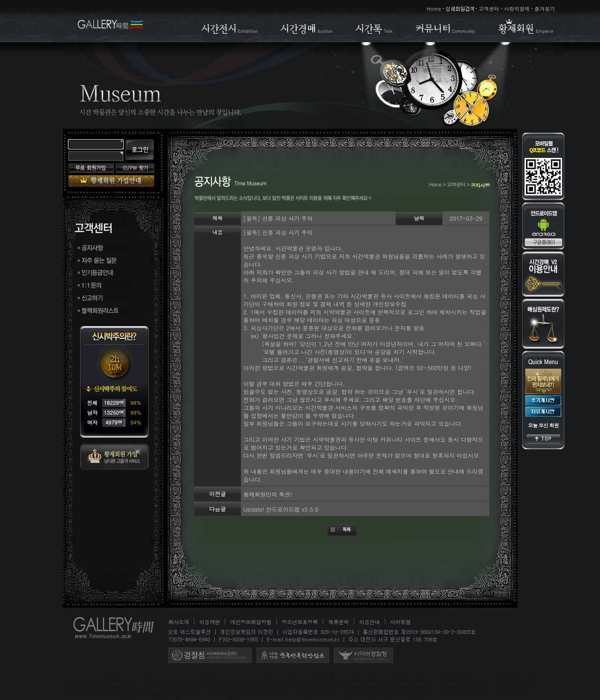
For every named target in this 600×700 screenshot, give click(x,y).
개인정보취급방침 (251, 622)
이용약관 (210, 622)
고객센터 (489, 9)
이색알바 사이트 (278, 678)
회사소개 (179, 622)
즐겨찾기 (545, 9)
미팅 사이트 (78, 678)
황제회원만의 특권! (268, 494)
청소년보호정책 (300, 622)
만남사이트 (207, 696)
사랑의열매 (517, 9)
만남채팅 (239, 696)
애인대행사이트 (341, 687)
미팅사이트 (514, 687)
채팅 (68, 696)
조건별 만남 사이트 (99, 687)
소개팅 (347, 696)
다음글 (217, 509)
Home (434, 9)
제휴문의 (338, 622)
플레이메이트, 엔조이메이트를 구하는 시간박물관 (222, 687)
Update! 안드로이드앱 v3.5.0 (281, 509)
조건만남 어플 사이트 (169, 678)
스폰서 (283, 696)
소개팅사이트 (379, 696)
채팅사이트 (95, 696)
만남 (181, 696)
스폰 (262, 696)
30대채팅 (127, 696)
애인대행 (142, 687)
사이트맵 (400, 622)
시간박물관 (320, 678)
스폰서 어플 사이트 (227, 678)
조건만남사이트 (416, 687)
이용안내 (369, 622)
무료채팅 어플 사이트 (463, 678)
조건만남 (378, 687)
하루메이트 (416, 696)
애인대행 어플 (117, 678)
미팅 (488, 687)
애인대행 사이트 (361, 678)
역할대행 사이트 (409, 678)
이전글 (217, 494)
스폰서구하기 (315, 696)
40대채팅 (157, 696)
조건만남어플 (459, 687)
